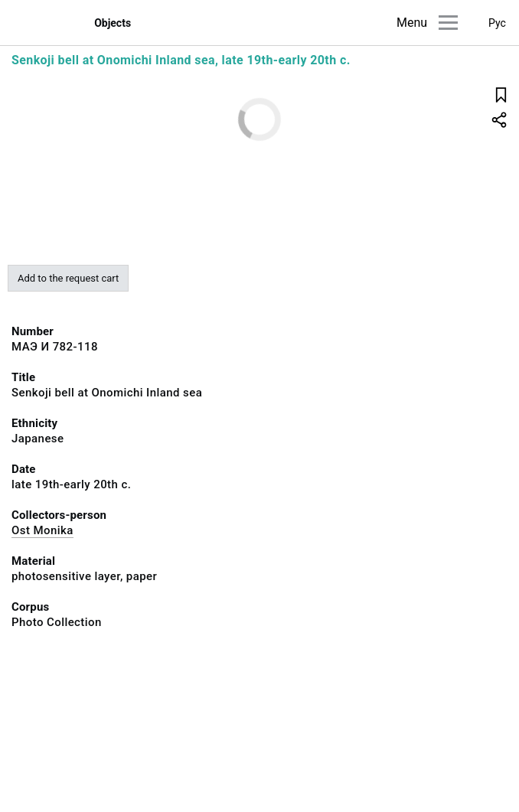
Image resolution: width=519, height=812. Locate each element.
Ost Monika (42, 530)
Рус (497, 23)
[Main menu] (448, 23)
